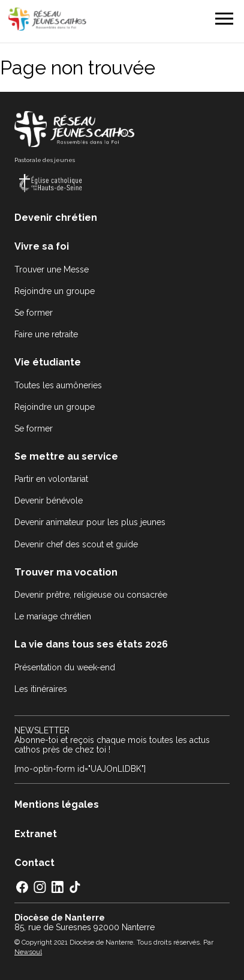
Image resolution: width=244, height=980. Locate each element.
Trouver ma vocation (66, 572)
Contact (34, 863)
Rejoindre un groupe (55, 291)
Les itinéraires (41, 689)
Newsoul (28, 952)
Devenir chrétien (56, 218)
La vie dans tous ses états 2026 (91, 644)
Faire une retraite (46, 334)
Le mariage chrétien (53, 616)
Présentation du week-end (65, 667)
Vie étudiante (48, 362)
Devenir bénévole (49, 501)
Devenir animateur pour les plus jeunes (90, 522)
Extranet (36, 834)
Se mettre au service (66, 456)
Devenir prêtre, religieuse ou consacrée (91, 595)
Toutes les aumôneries (58, 385)
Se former (34, 313)
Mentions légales (57, 804)
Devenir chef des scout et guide (76, 544)
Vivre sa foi (42, 246)
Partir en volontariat (51, 479)
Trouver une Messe (52, 269)
